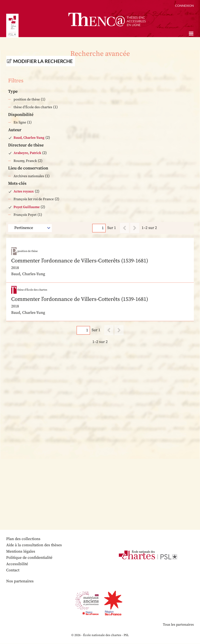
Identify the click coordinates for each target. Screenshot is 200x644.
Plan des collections (23, 539)
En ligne (20, 122)
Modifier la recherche (43, 61)
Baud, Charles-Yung (29, 138)
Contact (13, 570)
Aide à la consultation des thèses (34, 545)
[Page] (99, 228)
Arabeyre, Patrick (27, 153)
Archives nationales (29, 176)
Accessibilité (17, 564)
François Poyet (25, 215)
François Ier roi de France (34, 199)
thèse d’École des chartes (33, 107)
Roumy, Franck (25, 161)
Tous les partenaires (178, 625)
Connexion (184, 6)
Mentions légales (21, 552)
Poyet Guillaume (27, 207)
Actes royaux (24, 191)
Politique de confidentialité (30, 558)
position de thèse (27, 99)
